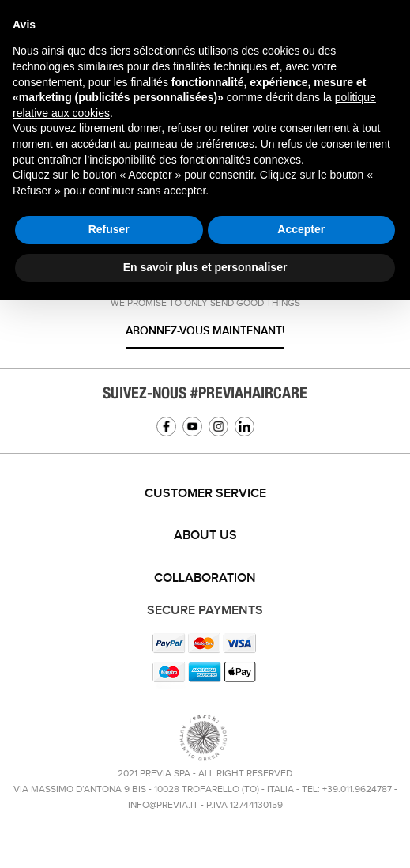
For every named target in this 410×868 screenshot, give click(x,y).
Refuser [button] (109, 229)
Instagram (218, 426)
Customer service (205, 494)
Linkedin (244, 426)
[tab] (205, 494)
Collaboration (205, 578)
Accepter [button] (301, 229)
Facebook (166, 426)
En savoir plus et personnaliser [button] (205, 267)
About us (205, 536)
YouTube (192, 426)
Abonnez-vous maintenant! (205, 331)
